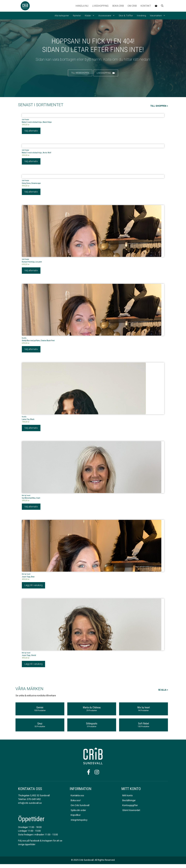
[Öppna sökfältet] (162, 6)
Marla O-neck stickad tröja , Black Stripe (37, 122)
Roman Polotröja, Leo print (32, 263)
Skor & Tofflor (126, 16)
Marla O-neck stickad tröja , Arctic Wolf (36, 153)
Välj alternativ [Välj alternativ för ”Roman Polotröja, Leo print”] (31, 271)
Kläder (91, 16)
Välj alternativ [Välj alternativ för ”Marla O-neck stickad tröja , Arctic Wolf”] (31, 162)
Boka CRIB (118, 6)
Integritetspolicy (79, 821)
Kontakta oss (77, 797)
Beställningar (129, 802)
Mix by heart (26, 497)
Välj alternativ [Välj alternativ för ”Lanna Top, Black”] (31, 429)
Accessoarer (108, 16)
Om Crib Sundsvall (80, 807)
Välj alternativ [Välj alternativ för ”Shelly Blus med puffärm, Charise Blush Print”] (31, 350)
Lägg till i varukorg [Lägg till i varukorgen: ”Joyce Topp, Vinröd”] (33, 665)
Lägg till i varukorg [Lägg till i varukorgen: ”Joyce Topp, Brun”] (33, 586)
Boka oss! (76, 802)
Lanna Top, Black (28, 420)
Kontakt (146, 6)
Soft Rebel (25, 120)
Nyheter (77, 16)
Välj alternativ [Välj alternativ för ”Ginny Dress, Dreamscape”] (31, 192)
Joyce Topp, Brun (28, 578)
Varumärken (159, 16)
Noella (24, 339)
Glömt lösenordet (131, 811)
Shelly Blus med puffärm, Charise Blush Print (38, 341)
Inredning (141, 16)
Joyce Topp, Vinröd (29, 657)
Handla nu (82, 6)
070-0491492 (34, 801)
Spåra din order (78, 811)
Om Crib (132, 6)
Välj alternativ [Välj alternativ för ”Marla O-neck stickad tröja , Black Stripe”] (31, 131)
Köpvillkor (76, 816)
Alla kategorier (62, 16)
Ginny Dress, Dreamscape (31, 184)
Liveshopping (100, 6)
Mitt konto (127, 797)
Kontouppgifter (130, 807)
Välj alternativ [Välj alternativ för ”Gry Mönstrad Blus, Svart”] (31, 508)
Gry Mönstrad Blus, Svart (31, 499)
